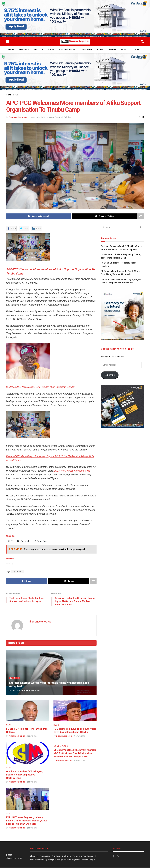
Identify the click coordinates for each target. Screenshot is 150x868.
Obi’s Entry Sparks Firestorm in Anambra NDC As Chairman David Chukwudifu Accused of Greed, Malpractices (75, 754)
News (11, 50)
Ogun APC (18, 572)
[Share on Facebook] (39, 216)
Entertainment (68, 50)
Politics (38, 50)
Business (24, 50)
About (33, 857)
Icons (100, 50)
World (125, 50)
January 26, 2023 (38, 117)
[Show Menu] (8, 42)
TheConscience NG (18, 117)
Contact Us (45, 857)
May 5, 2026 (32, 828)
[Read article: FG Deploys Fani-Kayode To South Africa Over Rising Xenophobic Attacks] (75, 711)
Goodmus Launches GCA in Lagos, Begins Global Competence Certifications (24, 775)
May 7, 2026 (35, 691)
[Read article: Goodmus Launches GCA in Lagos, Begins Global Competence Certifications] (28, 753)
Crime (51, 50)
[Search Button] (142, 42)
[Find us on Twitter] (118, 857)
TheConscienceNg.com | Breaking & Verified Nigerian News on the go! (63, 860)
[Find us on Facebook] (113, 857)
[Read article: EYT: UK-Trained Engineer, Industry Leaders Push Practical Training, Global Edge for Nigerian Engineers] (28, 799)
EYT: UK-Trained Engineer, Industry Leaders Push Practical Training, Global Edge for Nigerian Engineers (27, 821)
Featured (87, 50)
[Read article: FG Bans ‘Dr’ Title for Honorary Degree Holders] (28, 711)
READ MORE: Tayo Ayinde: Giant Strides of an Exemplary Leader (40, 387)
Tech (136, 50)
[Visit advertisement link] (75, 19)
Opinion (112, 50)
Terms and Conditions (83, 857)
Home (9, 95)
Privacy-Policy (61, 857)
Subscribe (110, 375)
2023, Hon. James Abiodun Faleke (72, 471)
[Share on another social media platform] (141, 216)
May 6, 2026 (32, 782)
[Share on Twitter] (104, 216)
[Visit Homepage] (75, 42)
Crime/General (61, 746)
